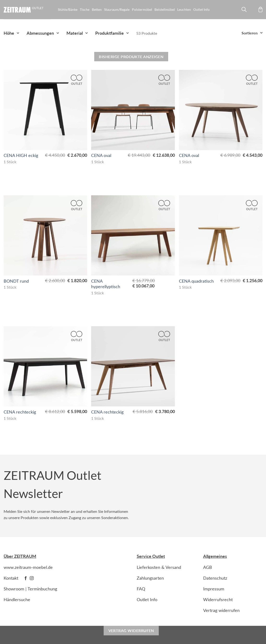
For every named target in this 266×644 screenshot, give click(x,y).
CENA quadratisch (196, 281)
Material (75, 33)
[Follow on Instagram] (32, 578)
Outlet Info (201, 9)
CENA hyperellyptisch (106, 284)
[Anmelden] (252, 11)
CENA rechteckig (20, 412)
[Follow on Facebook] (26, 578)
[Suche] (243, 11)
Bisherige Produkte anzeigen (131, 57)
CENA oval (101, 155)
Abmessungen (40, 33)
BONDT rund (16, 281)
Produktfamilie (109, 33)
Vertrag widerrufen (131, 630)
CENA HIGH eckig (21, 155)
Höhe (9, 33)
